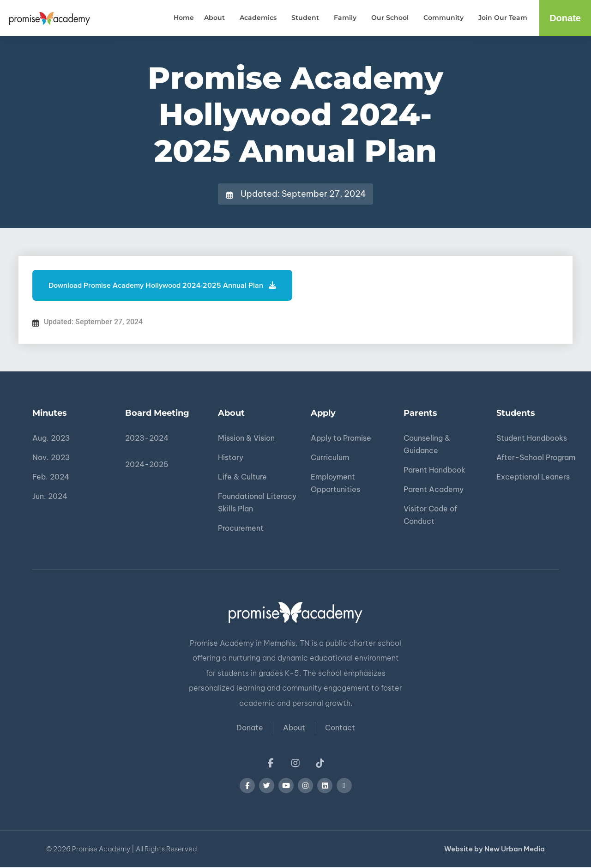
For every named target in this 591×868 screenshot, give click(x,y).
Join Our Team (503, 18)
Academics (260, 18)
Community (446, 18)
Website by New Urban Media (495, 850)
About (217, 18)
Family (347, 18)
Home (184, 18)
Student (308, 18)
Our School (392, 18)
